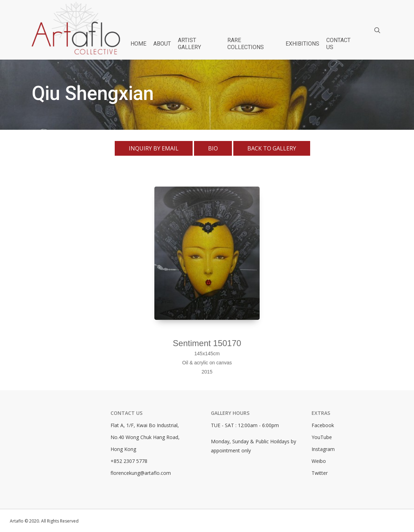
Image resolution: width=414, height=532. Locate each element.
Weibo (319, 461)
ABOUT (162, 44)
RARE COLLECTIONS (246, 44)
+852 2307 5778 (129, 461)
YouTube (322, 437)
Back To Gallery (272, 148)
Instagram (323, 449)
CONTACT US (338, 44)
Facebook (323, 425)
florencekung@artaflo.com (141, 473)
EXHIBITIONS (302, 44)
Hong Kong (123, 449)
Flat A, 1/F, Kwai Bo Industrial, (145, 425)
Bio (213, 148)
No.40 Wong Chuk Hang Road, (145, 437)
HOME (138, 44)
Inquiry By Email (154, 148)
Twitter (320, 473)
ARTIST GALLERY (189, 44)
